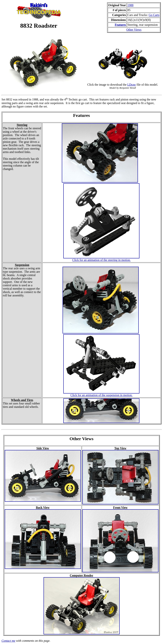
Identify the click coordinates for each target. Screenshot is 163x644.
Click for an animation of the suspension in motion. (101, 395)
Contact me (8, 641)
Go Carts (154, 15)
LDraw (132, 85)
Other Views (134, 30)
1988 (130, 5)
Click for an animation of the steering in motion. (102, 260)
